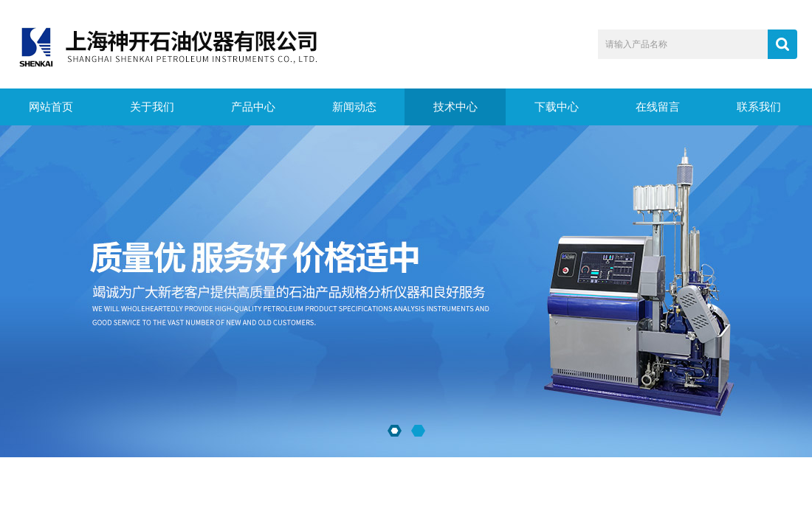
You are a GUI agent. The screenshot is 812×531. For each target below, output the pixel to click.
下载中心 (557, 107)
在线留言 (658, 107)
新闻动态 (354, 107)
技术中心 (455, 107)
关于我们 (152, 107)
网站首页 (51, 107)
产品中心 (253, 107)
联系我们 (759, 107)
